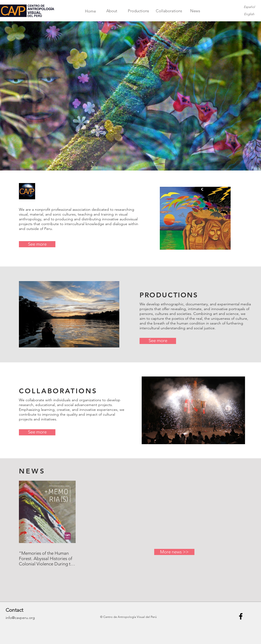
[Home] (90, 11)
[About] (112, 11)
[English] (249, 14)
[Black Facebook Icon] (241, 616)
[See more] (37, 244)
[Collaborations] (169, 11)
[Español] (249, 7)
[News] (195, 11)
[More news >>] (174, 552)
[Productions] (138, 11)
